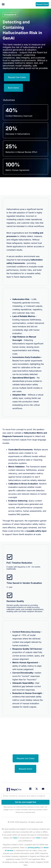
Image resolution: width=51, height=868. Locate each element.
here (15, 838)
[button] (3, 4)
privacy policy (34, 847)
